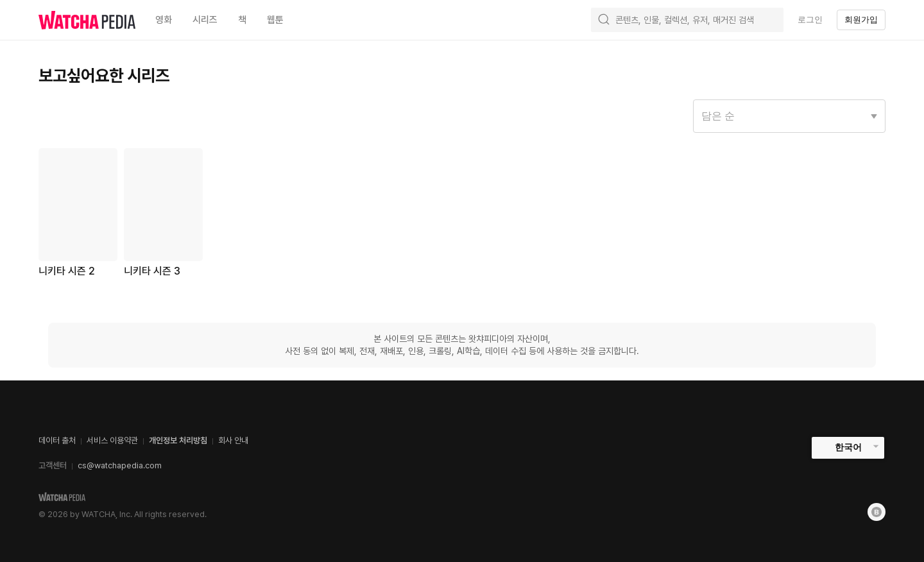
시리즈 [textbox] (205, 20)
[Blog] (877, 512)
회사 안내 (233, 440)
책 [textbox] (242, 20)
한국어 (848, 447)
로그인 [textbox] (810, 20)
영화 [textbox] (164, 20)
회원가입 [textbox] (861, 20)
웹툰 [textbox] (275, 20)
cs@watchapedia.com (120, 465)
